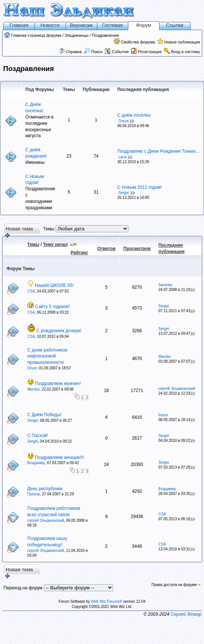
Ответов (106, 249)
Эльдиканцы (76, 35)
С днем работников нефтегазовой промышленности (47, 356)
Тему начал (55, 245)
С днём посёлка (134, 115)
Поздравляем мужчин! (58, 384)
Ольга (124, 121)
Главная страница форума (36, 35)
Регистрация (150, 52)
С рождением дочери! (59, 331)
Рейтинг (80, 253)
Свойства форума (138, 42)
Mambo (164, 357)
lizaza (163, 415)
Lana (122, 157)
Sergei (124, 193)
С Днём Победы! (45, 415)
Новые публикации (182, 42)
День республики (45, 489)
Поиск (93, 52)
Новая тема (19, 230)
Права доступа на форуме (176, 585)
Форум (144, 25)
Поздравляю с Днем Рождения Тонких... (158, 151)
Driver (32, 368)
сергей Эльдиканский (177, 389)
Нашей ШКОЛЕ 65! (54, 285)
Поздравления (105, 35)
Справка (74, 52)
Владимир (36, 463)
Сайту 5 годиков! (52, 307)
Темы (33, 245)
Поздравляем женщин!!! (60, 457)
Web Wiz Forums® (106, 601)
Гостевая (112, 25)
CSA (31, 291)
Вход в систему (185, 52)
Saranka (165, 285)
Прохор (34, 494)
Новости (50, 25)
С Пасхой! (38, 436)
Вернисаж (81, 25)
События (116, 52)
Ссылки (175, 25)
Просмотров (137, 249)
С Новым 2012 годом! (139, 187)
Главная (19, 25)
